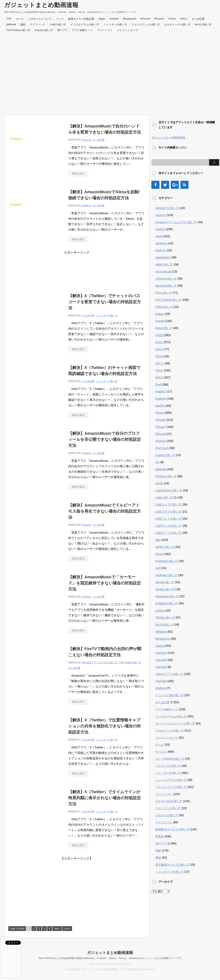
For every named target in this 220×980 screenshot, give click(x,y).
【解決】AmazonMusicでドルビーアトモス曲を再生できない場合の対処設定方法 (105, 511)
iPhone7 (161, 427)
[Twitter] (165, 185)
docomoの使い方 (166, 286)
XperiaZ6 (161, 667)
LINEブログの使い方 (168, 512)
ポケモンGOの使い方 (169, 801)
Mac (158, 540)
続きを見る (78, 173)
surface (160, 610)
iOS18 (159, 356)
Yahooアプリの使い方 (169, 674)
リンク (60, 19)
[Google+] (175, 185)
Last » (67, 929)
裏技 (158, 858)
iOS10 (172, 19)
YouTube (161, 681)
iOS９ (159, 377)
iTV (158, 462)
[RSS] (184, 185)
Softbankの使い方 (167, 603)
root (158, 568)
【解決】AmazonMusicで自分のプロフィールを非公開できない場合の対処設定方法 (105, 439)
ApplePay (161, 243)
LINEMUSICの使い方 (169, 490)
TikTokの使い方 (165, 617)
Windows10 (129, 19)
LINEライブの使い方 (168, 533)
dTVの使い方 (164, 293)
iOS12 (159, 349)
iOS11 (184, 19)
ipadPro (160, 406)
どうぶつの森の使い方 (170, 695)
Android (114, 19)
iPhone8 (145, 19)
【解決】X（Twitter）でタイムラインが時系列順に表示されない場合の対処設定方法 (105, 798)
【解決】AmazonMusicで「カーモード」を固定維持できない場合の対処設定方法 (105, 583)
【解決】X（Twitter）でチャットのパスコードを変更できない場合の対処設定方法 (105, 302)
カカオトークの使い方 (177, 25)
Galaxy (160, 314)
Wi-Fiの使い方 (203, 25)
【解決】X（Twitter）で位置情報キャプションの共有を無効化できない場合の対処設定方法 (105, 726)
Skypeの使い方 (165, 589)
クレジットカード (128, 30)
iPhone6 (161, 420)
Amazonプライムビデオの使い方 (100, 662)
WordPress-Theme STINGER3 (110, 964)
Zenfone (161, 688)
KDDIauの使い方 (166, 476)
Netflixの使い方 (165, 547)
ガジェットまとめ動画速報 (41, 5)
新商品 (160, 836)
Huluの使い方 (164, 328)
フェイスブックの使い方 (146, 25)
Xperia (159, 646)
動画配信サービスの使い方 (172, 829)
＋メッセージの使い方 (170, 872)
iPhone (160, 413)
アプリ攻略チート (82, 30)
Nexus (159, 554)
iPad (158, 384)
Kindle (159, 483)
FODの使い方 (164, 307)
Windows (161, 632)
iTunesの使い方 (44, 30)
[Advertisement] (38, 73)
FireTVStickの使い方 (18, 30)
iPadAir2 (161, 392)
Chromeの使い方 (166, 279)
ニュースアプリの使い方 (171, 780)
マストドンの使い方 (168, 808)
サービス (161, 752)
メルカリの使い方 (167, 815)
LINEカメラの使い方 (168, 505)
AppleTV (161, 250)
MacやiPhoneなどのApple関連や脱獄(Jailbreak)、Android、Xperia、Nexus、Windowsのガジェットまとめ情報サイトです (110, 958)
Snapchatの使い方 (167, 596)
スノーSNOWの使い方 (170, 759)
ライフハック (38, 25)
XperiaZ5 (161, 660)
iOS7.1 (160, 363)
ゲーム (160, 745)
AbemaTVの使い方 (167, 208)
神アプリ (62, 30)
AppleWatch (163, 257)
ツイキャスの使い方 (168, 766)
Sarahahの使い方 (166, 575)
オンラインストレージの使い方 (175, 723)
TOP (9, 19)
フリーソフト (105, 30)
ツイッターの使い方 (115, 25)
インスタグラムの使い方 (85, 25)
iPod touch (162, 448)
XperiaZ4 (161, 653)
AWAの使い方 (164, 264)
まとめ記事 (198, 19)
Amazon (87, 140)
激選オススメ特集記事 (81, 19)
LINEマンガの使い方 (168, 526)
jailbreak (11, 24)
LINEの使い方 (58, 25)
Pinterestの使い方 (167, 561)
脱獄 (23, 25)
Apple (102, 19)
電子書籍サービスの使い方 (172, 865)
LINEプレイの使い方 (168, 519)
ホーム (20, 19)
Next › (57, 929)
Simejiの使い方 (165, 582)
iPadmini (161, 399)
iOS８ (159, 370)
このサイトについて (40, 19)
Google (160, 321)
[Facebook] (155, 185)
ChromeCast (163, 272)
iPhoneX (159, 19)
